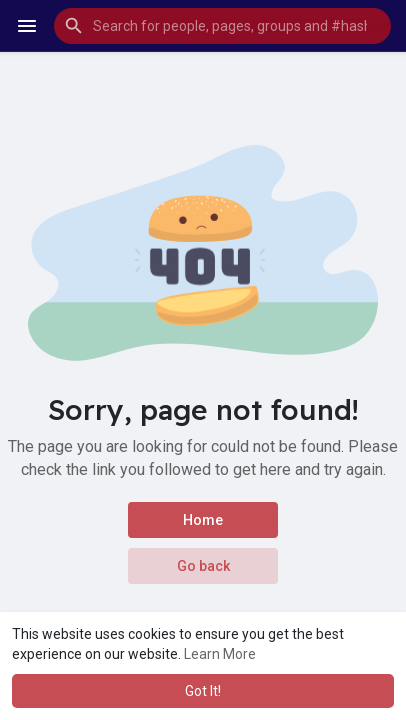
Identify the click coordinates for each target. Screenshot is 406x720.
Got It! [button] (203, 691)
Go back (203, 566)
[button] (222, 26)
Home (203, 520)
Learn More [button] (220, 654)
